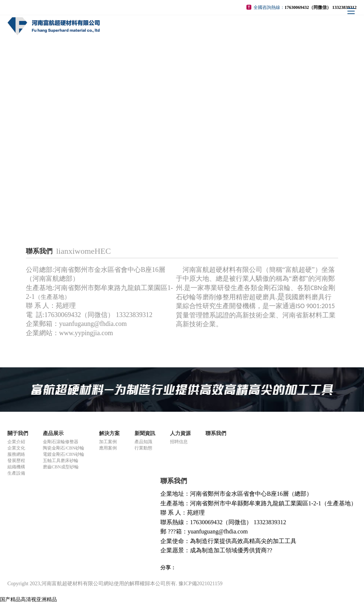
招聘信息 (179, 442)
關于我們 (18, 433)
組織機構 (16, 467)
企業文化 (16, 448)
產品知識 (143, 442)
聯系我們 (216, 433)
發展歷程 (16, 461)
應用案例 (108, 448)
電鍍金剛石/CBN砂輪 (64, 454)
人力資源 (180, 433)
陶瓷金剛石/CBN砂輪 (64, 448)
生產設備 (16, 473)
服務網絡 (16, 454)
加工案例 (108, 442)
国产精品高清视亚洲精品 (28, 599)
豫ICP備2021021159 (200, 584)
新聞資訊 (145, 433)
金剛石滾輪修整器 (61, 442)
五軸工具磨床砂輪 (61, 461)
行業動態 (143, 448)
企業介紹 (16, 442)
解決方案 (109, 433)
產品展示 (53, 433)
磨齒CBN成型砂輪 (61, 467)
